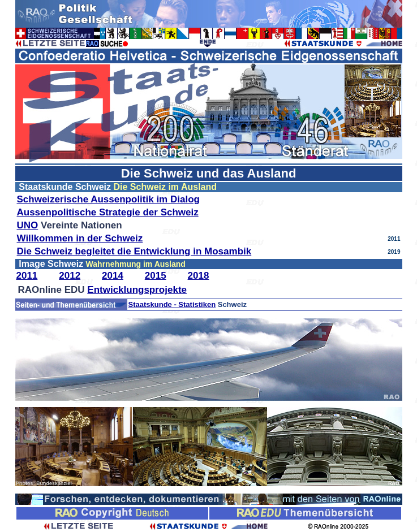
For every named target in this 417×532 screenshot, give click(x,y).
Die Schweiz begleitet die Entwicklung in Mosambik (134, 251)
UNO (28, 225)
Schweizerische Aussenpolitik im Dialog (108, 199)
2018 (199, 276)
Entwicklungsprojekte (137, 290)
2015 (156, 276)
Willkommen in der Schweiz (80, 238)
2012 (70, 276)
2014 (113, 276)
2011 (27, 276)
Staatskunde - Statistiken (172, 304)
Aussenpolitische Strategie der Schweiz (108, 212)
